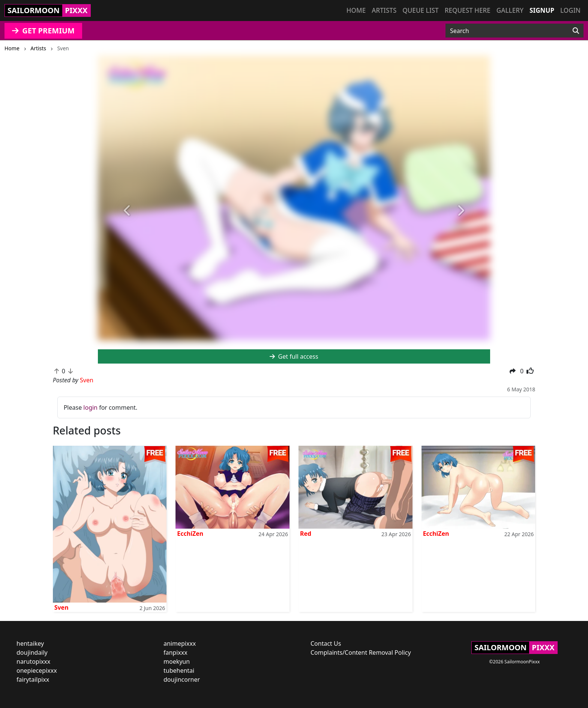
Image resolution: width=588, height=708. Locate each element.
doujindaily (32, 652)
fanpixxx (175, 652)
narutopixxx (33, 661)
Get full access (294, 356)
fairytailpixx (33, 679)
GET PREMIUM (43, 31)
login (90, 407)
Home (356, 10)
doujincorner (182, 679)
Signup (542, 10)
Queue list (420, 10)
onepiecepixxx (37, 670)
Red (306, 534)
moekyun (177, 661)
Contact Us (326, 643)
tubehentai (179, 670)
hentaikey (30, 643)
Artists (384, 10)
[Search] (576, 31)
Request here (468, 10)
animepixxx (180, 643)
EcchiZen (190, 534)
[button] (127, 211)
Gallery (510, 10)
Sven (61, 607)
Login (570, 10)
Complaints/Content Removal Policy (361, 652)
